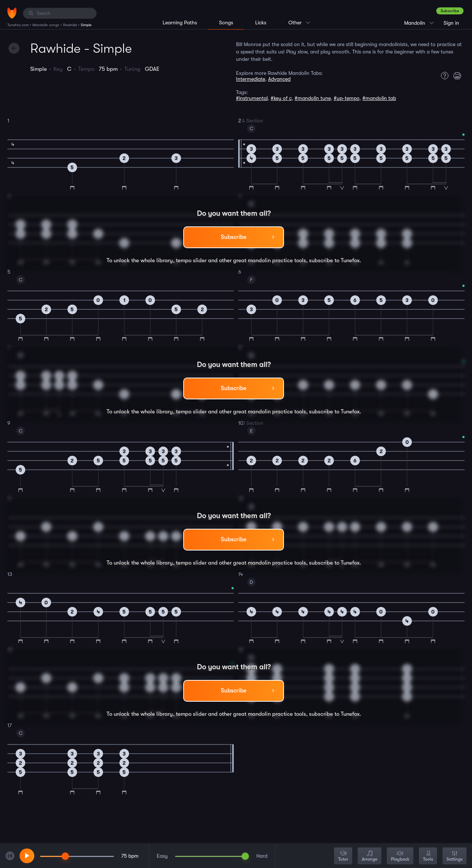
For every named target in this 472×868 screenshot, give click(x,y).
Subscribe (450, 11)
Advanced (279, 79)
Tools (428, 856)
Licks (261, 22)
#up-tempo (347, 98)
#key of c (281, 98)
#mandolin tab (379, 98)
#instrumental (252, 98)
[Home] (12, 13)
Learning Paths (180, 22)
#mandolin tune (313, 98)
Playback (400, 856)
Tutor (343, 856)
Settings (454, 856)
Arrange (369, 856)
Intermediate (251, 79)
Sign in (451, 23)
